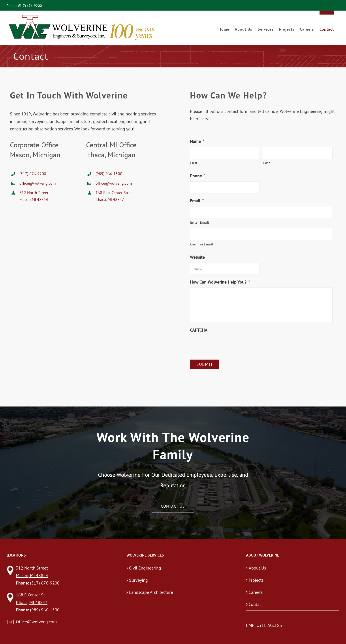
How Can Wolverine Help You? (220, 282)
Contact (256, 604)
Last (267, 163)
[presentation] (224, 344)
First (194, 163)
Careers (256, 592)
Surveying (138, 580)
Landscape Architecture (151, 592)
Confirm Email (202, 244)
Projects (256, 580)
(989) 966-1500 (109, 174)
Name (197, 141)
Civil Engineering (145, 568)
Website (197, 257)
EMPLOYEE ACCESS (264, 625)
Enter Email (200, 222)
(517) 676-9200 (33, 174)
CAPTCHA (199, 330)
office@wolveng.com (38, 183)
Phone (198, 176)
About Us (257, 568)
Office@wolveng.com (36, 622)
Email (197, 201)
